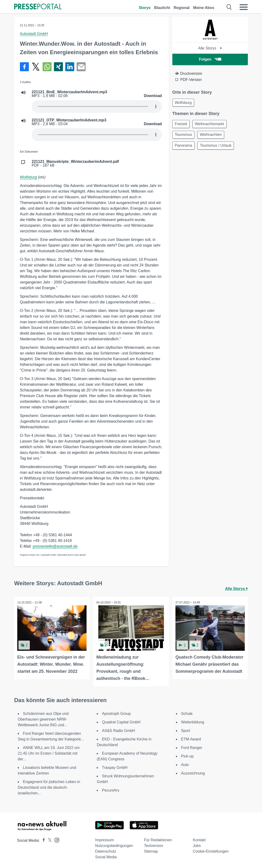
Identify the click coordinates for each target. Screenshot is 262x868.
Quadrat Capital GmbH (121, 722)
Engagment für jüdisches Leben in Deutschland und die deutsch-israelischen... (49, 787)
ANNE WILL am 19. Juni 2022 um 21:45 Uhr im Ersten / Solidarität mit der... (49, 753)
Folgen (210, 59)
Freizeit (182, 125)
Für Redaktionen (158, 839)
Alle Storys (210, 48)
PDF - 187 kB (75, 164)
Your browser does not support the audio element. (97, 106)
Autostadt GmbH (34, 34)
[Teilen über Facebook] (24, 67)
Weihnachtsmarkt (211, 125)
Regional (182, 8)
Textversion (154, 845)
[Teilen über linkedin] (70, 67)
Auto (185, 764)
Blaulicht (162, 8)
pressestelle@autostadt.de (55, 546)
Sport (186, 730)
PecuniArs (111, 790)
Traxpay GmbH (115, 767)
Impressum (104, 839)
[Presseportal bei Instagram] (55, 839)
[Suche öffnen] (229, 7)
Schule (187, 713)
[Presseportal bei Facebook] (42, 840)
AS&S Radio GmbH (118, 730)
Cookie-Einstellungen (211, 851)
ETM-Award (191, 739)
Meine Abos (204, 8)
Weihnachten (213, 136)
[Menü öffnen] (244, 7)
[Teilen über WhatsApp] (47, 67)
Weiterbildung (193, 722)
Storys (145, 8)
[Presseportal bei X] (48, 840)
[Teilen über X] (36, 67)
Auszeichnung (193, 773)
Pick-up (187, 756)
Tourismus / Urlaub (217, 148)
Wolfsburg (28, 177)
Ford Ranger (192, 747)
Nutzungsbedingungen (114, 845)
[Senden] (81, 67)
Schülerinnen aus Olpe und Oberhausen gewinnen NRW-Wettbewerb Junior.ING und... (43, 719)
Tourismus (184, 136)
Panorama (184, 148)
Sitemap (151, 851)
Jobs (197, 845)
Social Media (106, 857)
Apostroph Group (116, 713)
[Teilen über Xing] (58, 67)
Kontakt (199, 839)
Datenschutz (106, 851)
